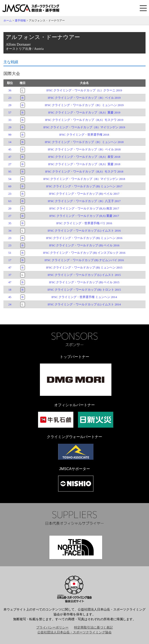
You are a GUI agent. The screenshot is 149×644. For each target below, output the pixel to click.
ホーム (8, 21)
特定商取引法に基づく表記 (93, 628)
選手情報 (20, 21)
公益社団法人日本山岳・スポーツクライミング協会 (74, 632)
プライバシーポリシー (52, 628)
